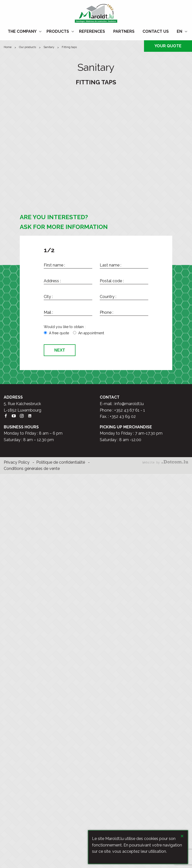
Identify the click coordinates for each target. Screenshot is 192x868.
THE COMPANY (22, 31)
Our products (27, 47)
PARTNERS (124, 31)
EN (179, 31)
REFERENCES (92, 31)
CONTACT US (156, 31)
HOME (8, 47)
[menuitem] (23, 32)
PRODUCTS (58, 31)
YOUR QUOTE (168, 46)
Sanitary (49, 47)
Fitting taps (69, 47)
